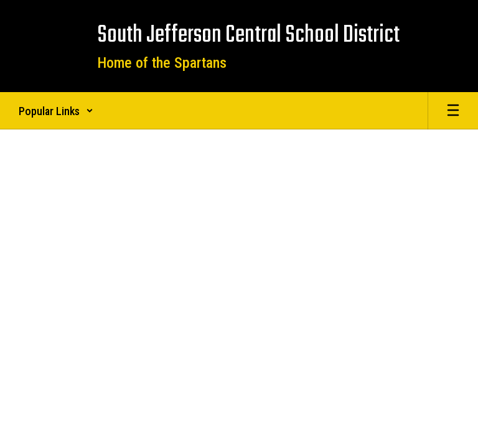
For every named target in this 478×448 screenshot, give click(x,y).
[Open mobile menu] (453, 111)
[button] (56, 111)
